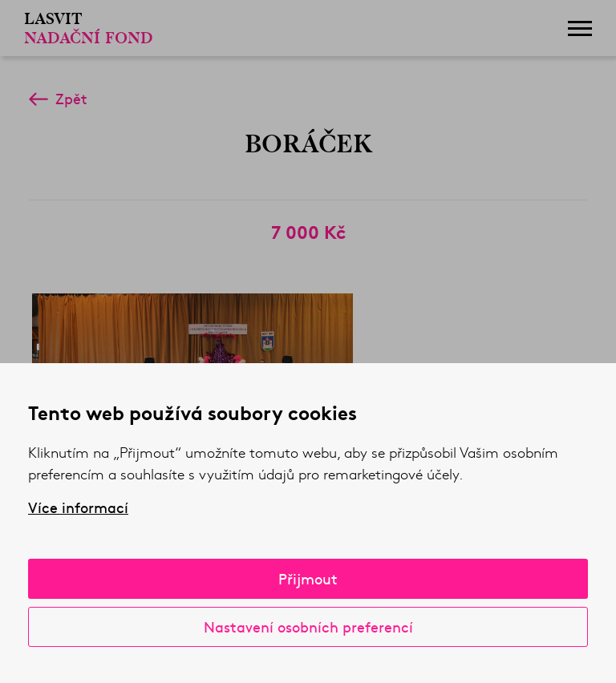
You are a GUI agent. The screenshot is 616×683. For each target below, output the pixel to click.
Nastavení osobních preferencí (308, 626)
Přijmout (308, 578)
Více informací (78, 507)
